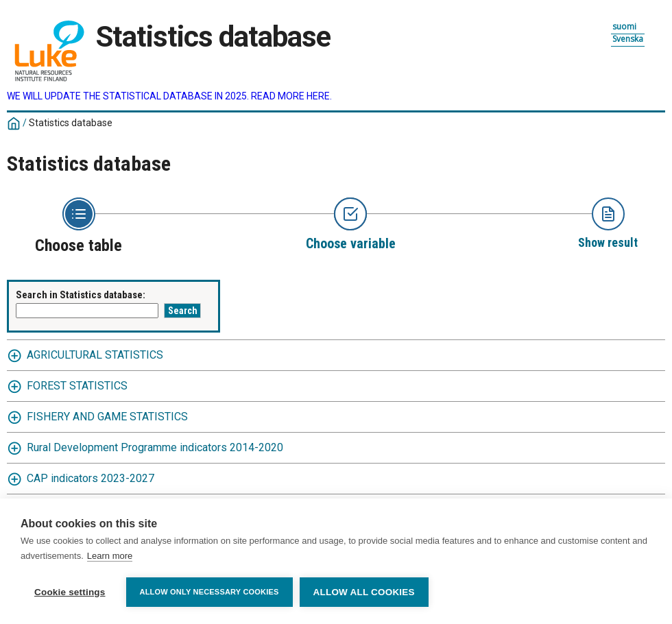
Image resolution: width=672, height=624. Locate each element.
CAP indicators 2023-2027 (91, 478)
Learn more (110, 556)
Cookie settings (70, 592)
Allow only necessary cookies (209, 592)
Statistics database (71, 123)
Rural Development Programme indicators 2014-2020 (155, 447)
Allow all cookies (364, 592)
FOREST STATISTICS (77, 386)
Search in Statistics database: (81, 295)
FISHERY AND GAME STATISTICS (107, 417)
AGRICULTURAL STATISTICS (95, 355)
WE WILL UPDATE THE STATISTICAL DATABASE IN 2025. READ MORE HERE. (169, 96)
